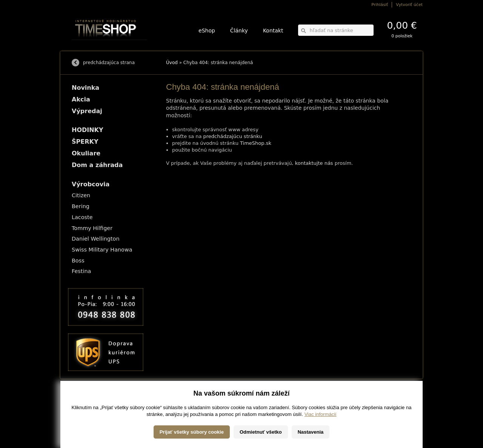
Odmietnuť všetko (261, 435)
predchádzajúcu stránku (233, 136)
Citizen (81, 195)
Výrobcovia (91, 184)
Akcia (81, 99)
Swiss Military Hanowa (102, 250)
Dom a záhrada (97, 165)
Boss (78, 261)
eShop (207, 31)
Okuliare (86, 153)
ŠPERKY (85, 142)
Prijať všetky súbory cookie (192, 435)
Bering (81, 206)
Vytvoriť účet (409, 5)
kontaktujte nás (314, 163)
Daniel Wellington (96, 239)
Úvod (172, 63)
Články (239, 31)
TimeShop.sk (256, 143)
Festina (81, 271)
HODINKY (88, 130)
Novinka (85, 88)
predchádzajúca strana (109, 63)
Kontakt (273, 31)
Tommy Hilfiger (92, 228)
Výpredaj (87, 111)
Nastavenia (311, 435)
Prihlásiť (380, 5)
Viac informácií (321, 417)
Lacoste (82, 217)
